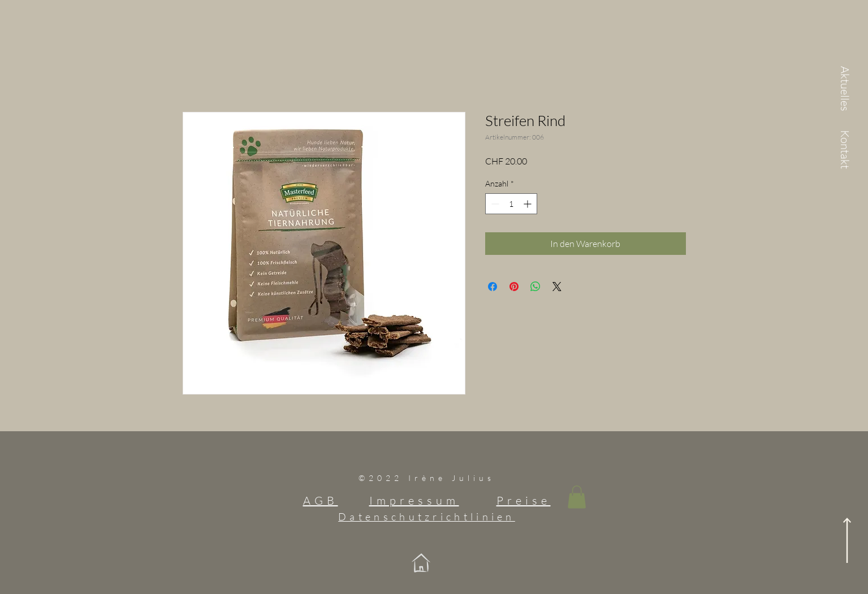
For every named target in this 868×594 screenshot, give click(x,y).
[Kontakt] (845, 150)
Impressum (414, 500)
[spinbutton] (511, 204)
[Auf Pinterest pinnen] (514, 287)
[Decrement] (494, 204)
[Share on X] (557, 287)
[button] (577, 497)
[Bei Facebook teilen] (493, 287)
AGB (321, 500)
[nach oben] (847, 540)
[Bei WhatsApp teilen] (536, 287)
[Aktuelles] (845, 89)
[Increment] (528, 204)
